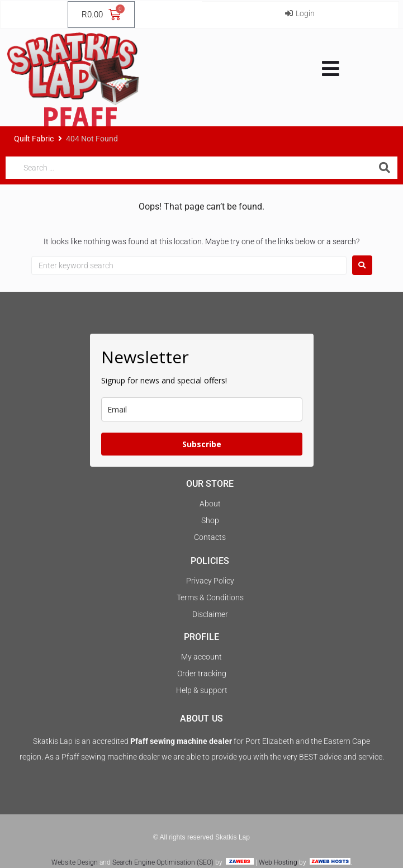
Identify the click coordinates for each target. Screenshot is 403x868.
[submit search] (386, 168)
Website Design (75, 862)
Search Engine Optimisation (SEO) (163, 862)
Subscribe (202, 444)
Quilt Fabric (34, 139)
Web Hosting (278, 862)
